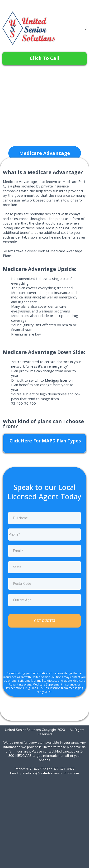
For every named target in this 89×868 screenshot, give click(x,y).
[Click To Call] (44, 59)
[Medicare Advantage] (45, 153)
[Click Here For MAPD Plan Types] (44, 443)
